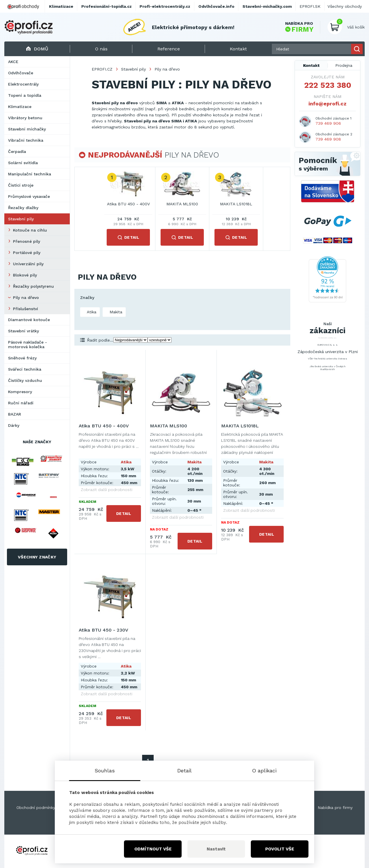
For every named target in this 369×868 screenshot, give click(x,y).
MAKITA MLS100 (182, 204)
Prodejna (344, 65)
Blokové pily (25, 275)
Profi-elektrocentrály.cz (165, 6)
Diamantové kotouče (29, 320)
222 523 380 (328, 85)
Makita (115, 312)
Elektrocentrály (23, 84)
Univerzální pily (28, 264)
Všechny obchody (345, 6)
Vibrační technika (26, 140)
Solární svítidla (23, 163)
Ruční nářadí (21, 403)
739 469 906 (328, 123)
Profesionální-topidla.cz (107, 6)
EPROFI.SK (310, 6)
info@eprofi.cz (327, 104)
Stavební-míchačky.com (267, 6)
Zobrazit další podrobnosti (107, 490)
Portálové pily (27, 253)
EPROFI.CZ (102, 69)
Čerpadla (17, 151)
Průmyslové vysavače (29, 196)
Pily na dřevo (26, 297)
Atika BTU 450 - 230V (103, 630)
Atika (91, 312)
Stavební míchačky (27, 129)
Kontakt (311, 65)
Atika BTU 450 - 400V (128, 204)
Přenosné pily (27, 241)
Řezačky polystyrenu (33, 286)
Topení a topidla (25, 95)
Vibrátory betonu (25, 118)
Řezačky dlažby (23, 208)
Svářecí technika (25, 369)
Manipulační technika (30, 174)
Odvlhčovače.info (216, 6)
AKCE (13, 62)
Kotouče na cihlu (30, 230)
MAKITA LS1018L (236, 204)
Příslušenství (26, 309)
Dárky (14, 425)
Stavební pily (21, 219)
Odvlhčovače (21, 73)
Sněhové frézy (22, 358)
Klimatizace (20, 107)
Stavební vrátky (23, 331)
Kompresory (20, 392)
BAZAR (15, 414)
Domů (37, 49)
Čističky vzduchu (25, 380)
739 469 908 (328, 139)
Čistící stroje (21, 185)
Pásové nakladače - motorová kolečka (28, 344)
